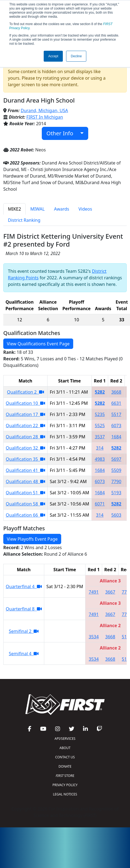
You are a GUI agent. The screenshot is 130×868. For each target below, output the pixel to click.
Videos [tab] (85, 209)
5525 (100, 426)
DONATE (65, 766)
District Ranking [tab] (24, 220)
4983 (100, 459)
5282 (100, 392)
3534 (94, 637)
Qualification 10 (25, 403)
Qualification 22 (25, 426)
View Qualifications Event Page (38, 344)
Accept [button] (53, 56)
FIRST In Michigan (45, 117)
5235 (100, 414)
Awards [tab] (62, 209)
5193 (116, 493)
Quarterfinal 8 (24, 609)
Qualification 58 (25, 504)
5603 (116, 515)
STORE (65, 776)
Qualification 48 (25, 481)
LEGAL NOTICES (65, 794)
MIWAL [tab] (38, 209)
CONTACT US (65, 757)
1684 (116, 437)
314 (100, 448)
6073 (116, 426)
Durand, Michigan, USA (44, 110)
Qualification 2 (26, 392)
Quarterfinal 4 (24, 586)
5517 (116, 414)
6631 (116, 403)
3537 (100, 437)
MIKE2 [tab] (14, 209)
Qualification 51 (25, 493)
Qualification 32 (25, 448)
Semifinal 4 (24, 654)
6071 (100, 504)
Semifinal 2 (24, 631)
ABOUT (65, 748)
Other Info (63, 133)
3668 (116, 392)
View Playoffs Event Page (32, 539)
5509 (116, 470)
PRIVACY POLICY (65, 785)
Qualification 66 (25, 515)
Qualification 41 (25, 470)
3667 (110, 592)
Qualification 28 (25, 437)
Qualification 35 (25, 459)
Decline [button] (76, 56)
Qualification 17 (25, 414)
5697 (116, 459)
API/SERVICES (65, 739)
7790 (116, 481)
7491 (94, 592)
